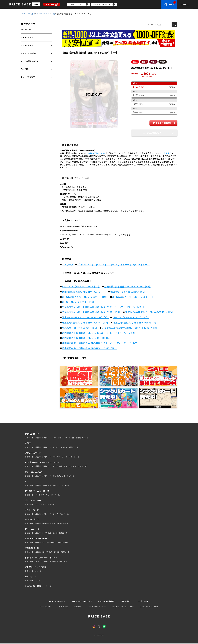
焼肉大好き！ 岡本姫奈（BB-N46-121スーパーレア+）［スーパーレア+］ (99, 333)
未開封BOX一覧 (82, 438)
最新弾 (38, 438)
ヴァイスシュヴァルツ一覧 (64, 476)
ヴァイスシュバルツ (34, 472)
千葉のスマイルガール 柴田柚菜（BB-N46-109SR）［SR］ (92, 312)
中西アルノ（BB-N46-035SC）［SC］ (81, 287)
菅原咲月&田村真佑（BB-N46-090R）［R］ (135, 323)
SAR (55, 438)
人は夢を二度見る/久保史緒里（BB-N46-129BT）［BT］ (131, 328)
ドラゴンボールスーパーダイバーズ (41, 558)
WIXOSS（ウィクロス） (36, 567)
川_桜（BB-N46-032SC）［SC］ (79, 302)
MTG (27, 481)
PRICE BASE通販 (28, 14)
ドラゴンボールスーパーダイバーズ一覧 (51, 562)
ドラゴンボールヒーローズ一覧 (48, 495)
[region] (114, 4)
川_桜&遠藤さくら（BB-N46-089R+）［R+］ (85, 297)
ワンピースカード (33, 453)
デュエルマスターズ (34, 501)
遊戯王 (28, 443)
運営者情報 (127, 602)
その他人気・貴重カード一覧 (38, 586)
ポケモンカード (32, 434)
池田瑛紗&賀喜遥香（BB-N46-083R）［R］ (84, 292)
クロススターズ (32, 548)
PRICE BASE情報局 (107, 602)
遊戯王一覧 (74, 447)
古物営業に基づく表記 (149, 607)
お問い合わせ (45, 607)
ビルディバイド (43, 14)
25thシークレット (60, 447)
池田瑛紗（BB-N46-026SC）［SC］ (128, 292)
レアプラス (68, 265)
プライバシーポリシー (97, 607)
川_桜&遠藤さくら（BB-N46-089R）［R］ (134, 297)
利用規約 (167, 153)
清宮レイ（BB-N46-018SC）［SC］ (131, 318)
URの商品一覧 (62, 524)
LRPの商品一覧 (63, 552)
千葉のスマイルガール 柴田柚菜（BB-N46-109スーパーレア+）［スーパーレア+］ (104, 307)
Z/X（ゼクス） (32, 577)
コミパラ (57, 457)
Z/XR (38, 581)
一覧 (53, 14)
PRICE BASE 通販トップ (80, 602)
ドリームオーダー (33, 529)
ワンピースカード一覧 (71, 457)
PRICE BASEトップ (54, 602)
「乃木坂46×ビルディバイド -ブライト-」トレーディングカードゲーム (114, 265)
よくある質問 (63, 607)
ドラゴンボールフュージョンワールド (42, 462)
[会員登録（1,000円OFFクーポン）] (119, 35)
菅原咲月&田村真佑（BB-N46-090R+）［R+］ (86, 323)
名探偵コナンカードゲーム (37, 539)
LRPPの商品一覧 (49, 552)
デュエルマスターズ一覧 (45, 504)
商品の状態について (97, 153)
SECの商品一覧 (49, 543)
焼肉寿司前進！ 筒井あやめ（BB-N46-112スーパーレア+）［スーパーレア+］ (102, 343)
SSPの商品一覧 (49, 533)
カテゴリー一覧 (146, 602)
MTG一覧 (66, 486)
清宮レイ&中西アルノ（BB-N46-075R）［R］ (85, 318)
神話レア (57, 486)
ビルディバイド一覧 (61, 514)
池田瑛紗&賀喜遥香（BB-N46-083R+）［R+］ (128, 287)
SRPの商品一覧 (63, 543)
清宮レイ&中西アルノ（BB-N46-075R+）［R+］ (150, 312)
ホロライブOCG (32, 519)
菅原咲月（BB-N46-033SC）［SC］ (80, 328)
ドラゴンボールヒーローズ (37, 491)
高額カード (29, 438)
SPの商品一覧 (62, 533)
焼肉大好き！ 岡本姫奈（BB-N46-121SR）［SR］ (87, 338)
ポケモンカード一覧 (66, 438)
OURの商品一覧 (49, 524)
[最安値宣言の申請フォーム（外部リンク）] (119, 43)
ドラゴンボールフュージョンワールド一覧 (70, 466)
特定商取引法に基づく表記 (123, 607)
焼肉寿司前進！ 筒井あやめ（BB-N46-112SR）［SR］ (90, 348)
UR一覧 (38, 571)
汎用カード (47, 438)
